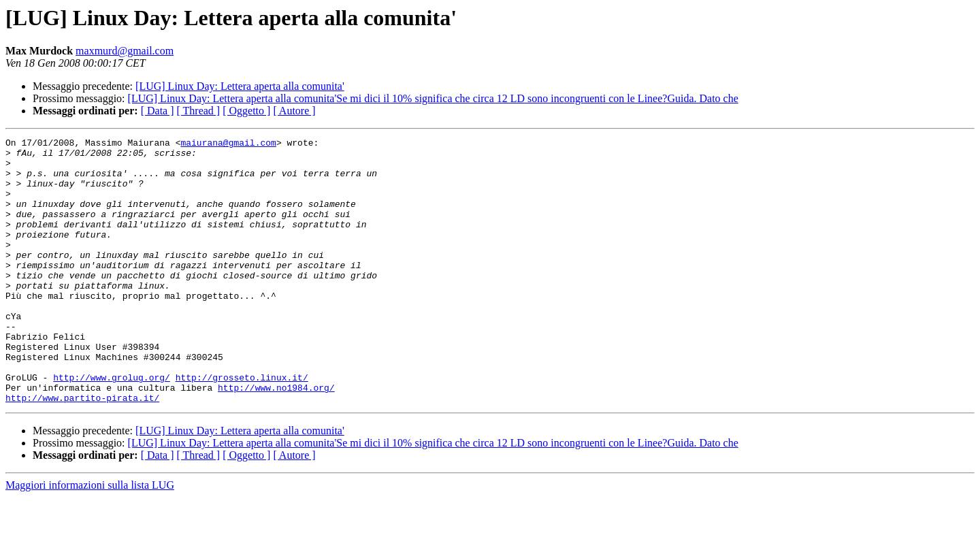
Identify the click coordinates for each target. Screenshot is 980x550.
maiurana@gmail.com (228, 144)
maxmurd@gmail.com (125, 51)
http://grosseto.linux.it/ (242, 426)
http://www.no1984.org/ (276, 438)
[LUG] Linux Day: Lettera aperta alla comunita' (240, 86)
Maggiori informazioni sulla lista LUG (90, 538)
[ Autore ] (294, 111)
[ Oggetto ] (246, 111)
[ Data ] (158, 111)
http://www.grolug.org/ (112, 426)
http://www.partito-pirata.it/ (82, 451)
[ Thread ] (199, 111)
